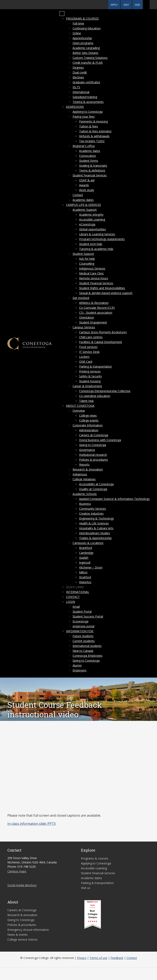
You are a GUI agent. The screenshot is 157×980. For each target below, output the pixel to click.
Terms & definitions (92, 170)
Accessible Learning (92, 219)
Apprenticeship (82, 38)
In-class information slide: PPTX (31, 824)
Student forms (89, 161)
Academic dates (90, 151)
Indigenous (80, 474)
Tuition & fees (89, 126)
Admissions (75, 107)
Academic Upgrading (86, 48)
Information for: (80, 631)
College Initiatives (84, 479)
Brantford (86, 548)
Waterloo (85, 582)
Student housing (90, 381)
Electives (78, 77)
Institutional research (93, 455)
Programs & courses (82, 18)
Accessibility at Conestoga (96, 484)
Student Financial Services (90, 175)
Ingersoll (85, 562)
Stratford (85, 577)
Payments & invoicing (93, 121)
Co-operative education (95, 396)
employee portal (83, 626)
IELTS (76, 87)
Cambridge (86, 553)
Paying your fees (84, 117)
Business (85, 504)
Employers (80, 670)
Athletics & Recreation (94, 303)
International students (87, 646)
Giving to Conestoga (93, 445)
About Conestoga (80, 406)
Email (76, 607)
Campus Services (84, 327)
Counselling (87, 264)
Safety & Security (90, 376)
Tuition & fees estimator (95, 131)
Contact (78, 195)
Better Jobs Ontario (85, 53)
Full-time (78, 23)
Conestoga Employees (87, 656)
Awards (84, 185)
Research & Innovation (88, 469)
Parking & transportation (95, 366)
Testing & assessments (88, 102)
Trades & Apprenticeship (95, 538)
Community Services (93, 509)
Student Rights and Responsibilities (102, 288)
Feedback (117, 958)
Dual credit (80, 72)
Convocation (87, 156)
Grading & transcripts (93, 166)
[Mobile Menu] (62, 14)
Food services (88, 347)
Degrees (78, 67)
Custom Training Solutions (90, 58)
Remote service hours (94, 278)
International (81, 92)
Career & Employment (87, 386)
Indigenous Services (92, 268)
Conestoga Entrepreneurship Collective (105, 391)
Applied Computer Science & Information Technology (114, 499)
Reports (84, 464)
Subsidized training (85, 97)
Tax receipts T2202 (92, 141)
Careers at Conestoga (94, 435)
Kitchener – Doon (91, 567)
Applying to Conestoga (88, 112)
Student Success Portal (88, 616)
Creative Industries (91, 513)
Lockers (84, 357)
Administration (89, 430)
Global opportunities (93, 229)
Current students (84, 641)
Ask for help (87, 259)
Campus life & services (84, 205)
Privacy (82, 958)
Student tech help (91, 244)
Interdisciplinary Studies (95, 533)
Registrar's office (84, 146)
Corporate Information (88, 425)
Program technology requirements (102, 239)
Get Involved (81, 298)
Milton (83, 572)
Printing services (90, 371)
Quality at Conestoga (93, 489)
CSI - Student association (96, 313)
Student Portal (82, 612)
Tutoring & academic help (96, 249)
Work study (87, 190)
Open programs (83, 43)
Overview (79, 411)
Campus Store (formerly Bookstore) (103, 332)
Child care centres (91, 337)
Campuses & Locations (88, 543)
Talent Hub (86, 401)
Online (77, 33)
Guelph (84, 558)
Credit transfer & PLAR (88, 63)
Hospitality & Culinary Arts (96, 528)
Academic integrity (91, 215)
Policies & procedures (94, 460)
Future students (83, 636)
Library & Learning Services (97, 234)
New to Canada (83, 651)
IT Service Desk (89, 352)
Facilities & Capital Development (101, 342)
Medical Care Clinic (91, 273)
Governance (87, 450)
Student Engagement (93, 322)
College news (88, 415)
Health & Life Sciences (94, 523)
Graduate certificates (86, 82)
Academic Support (85, 210)
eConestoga (87, 224)
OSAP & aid (87, 180)
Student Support (83, 254)
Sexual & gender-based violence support (106, 293)
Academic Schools (85, 494)
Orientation (87, 317)
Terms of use (98, 958)
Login (71, 602)
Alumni (77, 665)
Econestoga (80, 621)
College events (89, 420)
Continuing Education (87, 28)
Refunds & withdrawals (94, 136)
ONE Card (86, 362)
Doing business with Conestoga (100, 440)
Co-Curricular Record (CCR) (97, 308)
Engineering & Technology (96, 518)
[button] (146, 5)
